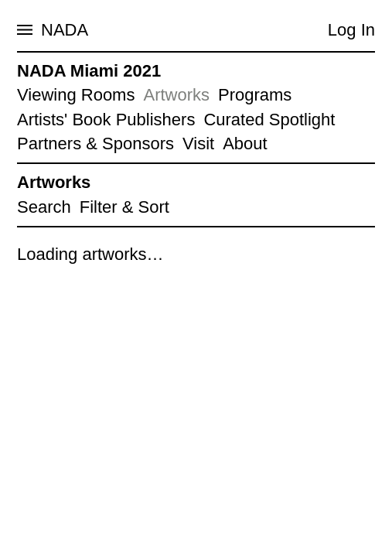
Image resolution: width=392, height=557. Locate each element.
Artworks (176, 95)
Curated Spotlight (269, 120)
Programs (255, 95)
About (245, 144)
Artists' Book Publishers (106, 120)
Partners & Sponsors (95, 144)
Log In (351, 30)
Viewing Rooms (76, 95)
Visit (198, 144)
